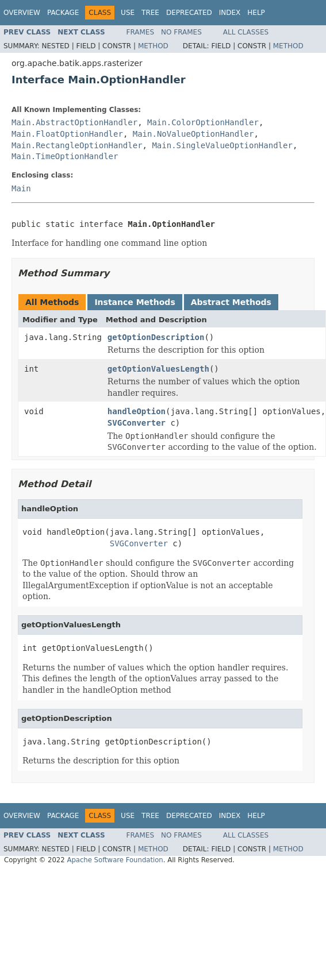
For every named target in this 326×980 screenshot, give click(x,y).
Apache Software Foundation (115, 860)
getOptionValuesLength (158, 369)
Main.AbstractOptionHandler (74, 122)
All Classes (246, 32)
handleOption (137, 411)
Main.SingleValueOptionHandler (222, 145)
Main (21, 188)
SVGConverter (137, 423)
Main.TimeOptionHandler (65, 156)
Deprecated (189, 13)
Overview (22, 13)
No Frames (181, 32)
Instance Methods (135, 302)
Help (256, 13)
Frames (141, 32)
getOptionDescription (156, 337)
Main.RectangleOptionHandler (77, 145)
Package (63, 13)
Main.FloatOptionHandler (67, 134)
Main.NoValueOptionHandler (193, 134)
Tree (150, 13)
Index (230, 13)
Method (153, 46)
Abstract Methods (231, 302)
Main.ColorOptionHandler (203, 122)
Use (128, 13)
